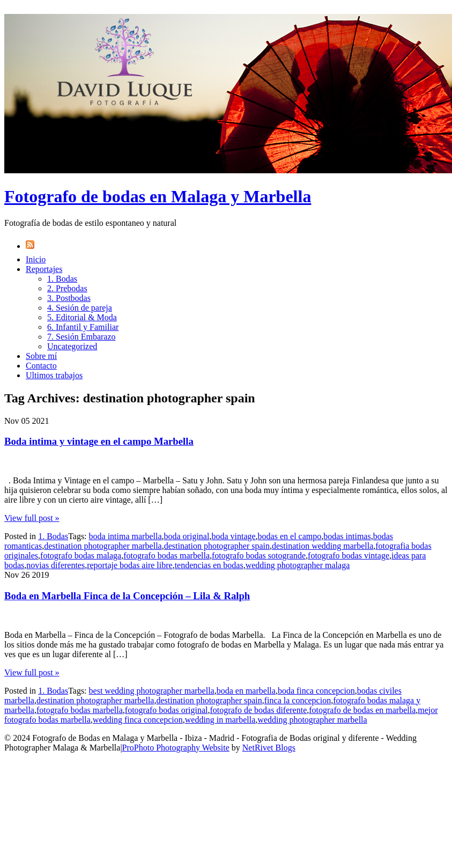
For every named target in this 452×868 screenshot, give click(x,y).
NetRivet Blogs (269, 748)
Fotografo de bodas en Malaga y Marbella (158, 196)
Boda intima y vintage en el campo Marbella (99, 441)
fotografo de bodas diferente (258, 710)
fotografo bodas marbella (166, 556)
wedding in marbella (220, 720)
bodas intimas (347, 536)
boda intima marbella (125, 536)
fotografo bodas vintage (349, 556)
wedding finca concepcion (138, 720)
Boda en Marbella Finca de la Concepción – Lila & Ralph (127, 596)
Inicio (36, 259)
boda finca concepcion (316, 691)
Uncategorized (72, 346)
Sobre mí (41, 356)
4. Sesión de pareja (80, 308)
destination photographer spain (217, 546)
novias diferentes (55, 565)
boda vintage (233, 536)
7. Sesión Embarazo (81, 337)
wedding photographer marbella (312, 720)
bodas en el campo (290, 536)
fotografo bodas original (166, 710)
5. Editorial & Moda (82, 317)
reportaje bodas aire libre (129, 565)
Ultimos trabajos (54, 375)
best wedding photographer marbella (152, 691)
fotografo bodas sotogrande (259, 556)
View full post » (32, 518)
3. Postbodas (69, 298)
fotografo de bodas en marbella (362, 710)
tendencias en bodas (209, 565)
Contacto (41, 366)
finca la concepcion (298, 700)
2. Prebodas (67, 288)
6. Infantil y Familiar (83, 327)
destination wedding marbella (323, 546)
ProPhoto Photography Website (176, 748)
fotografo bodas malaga (81, 556)
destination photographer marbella (103, 546)
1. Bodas (62, 279)
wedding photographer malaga (298, 565)
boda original (187, 536)
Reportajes (44, 269)
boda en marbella (246, 691)
